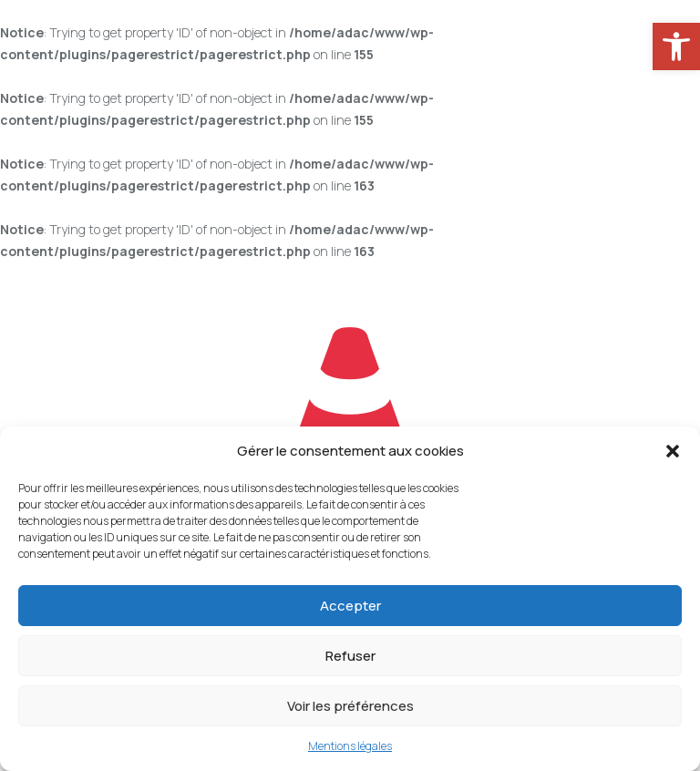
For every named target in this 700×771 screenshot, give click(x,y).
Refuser (350, 656)
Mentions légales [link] (350, 746)
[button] (673, 451)
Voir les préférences (350, 706)
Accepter (350, 606)
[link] (676, 46)
